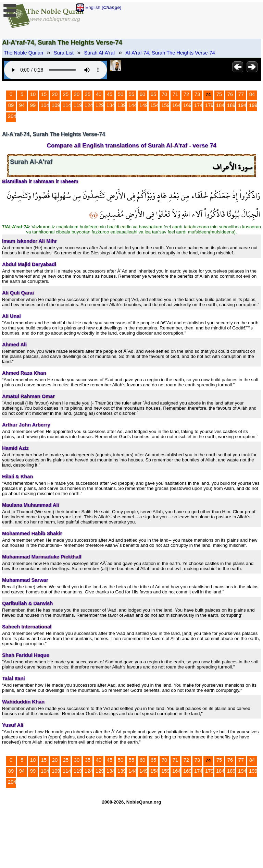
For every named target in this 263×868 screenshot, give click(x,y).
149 (143, 105)
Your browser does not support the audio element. (55, 70)
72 (186, 94)
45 (110, 94)
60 (142, 94)
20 (55, 94)
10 (33, 94)
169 (187, 105)
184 (220, 105)
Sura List (64, 53)
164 (176, 105)
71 (175, 94)
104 (45, 105)
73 (197, 94)
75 (219, 94)
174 (198, 105)
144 (133, 105)
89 (11, 105)
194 (242, 105)
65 (153, 94)
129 (100, 105)
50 (121, 94)
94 (22, 105)
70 (164, 94)
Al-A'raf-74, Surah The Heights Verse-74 (170, 53)
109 (56, 105)
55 (131, 94)
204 (12, 116)
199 (253, 105)
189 (231, 105)
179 (209, 105)
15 (44, 94)
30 (77, 94)
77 (241, 94)
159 (165, 105)
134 (111, 105)
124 (89, 105)
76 (230, 94)
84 (252, 94)
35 (88, 94)
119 (78, 105)
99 (33, 105)
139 (122, 105)
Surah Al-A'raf (100, 53)
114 (67, 105)
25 (66, 94)
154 (154, 105)
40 (99, 94)
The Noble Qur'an (23, 53)
